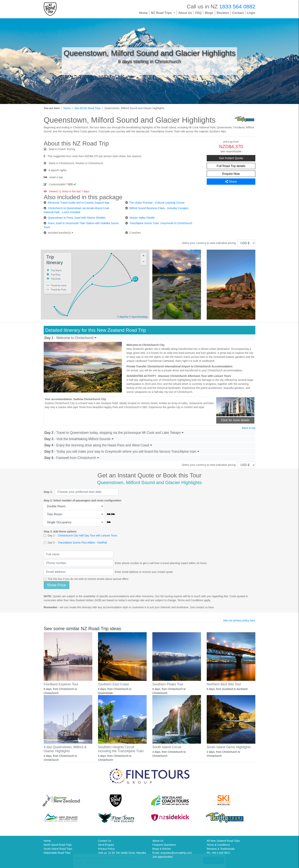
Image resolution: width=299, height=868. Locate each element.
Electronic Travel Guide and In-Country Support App (79, 203)
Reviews (223, 13)
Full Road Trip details (231, 166)
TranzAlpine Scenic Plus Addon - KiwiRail (82, 543)
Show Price (57, 585)
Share (231, 182)
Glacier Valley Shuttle (142, 218)
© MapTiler (123, 317)
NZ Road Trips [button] (162, 13)
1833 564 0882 (237, 6)
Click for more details (235, 420)
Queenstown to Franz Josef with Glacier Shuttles (77, 218)
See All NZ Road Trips (88, 108)
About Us (185, 13)
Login (251, 13)
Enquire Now (231, 174)
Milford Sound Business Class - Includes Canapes (159, 208)
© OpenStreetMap (138, 317)
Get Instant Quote (231, 158)
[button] (136, 280)
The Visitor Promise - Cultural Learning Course (157, 203)
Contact (238, 13)
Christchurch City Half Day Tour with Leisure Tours (88, 536)
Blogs (209, 13)
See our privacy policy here (239, 620)
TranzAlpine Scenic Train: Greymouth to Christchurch (161, 223)
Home (143, 13)
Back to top (249, 428)
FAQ (198, 13)
